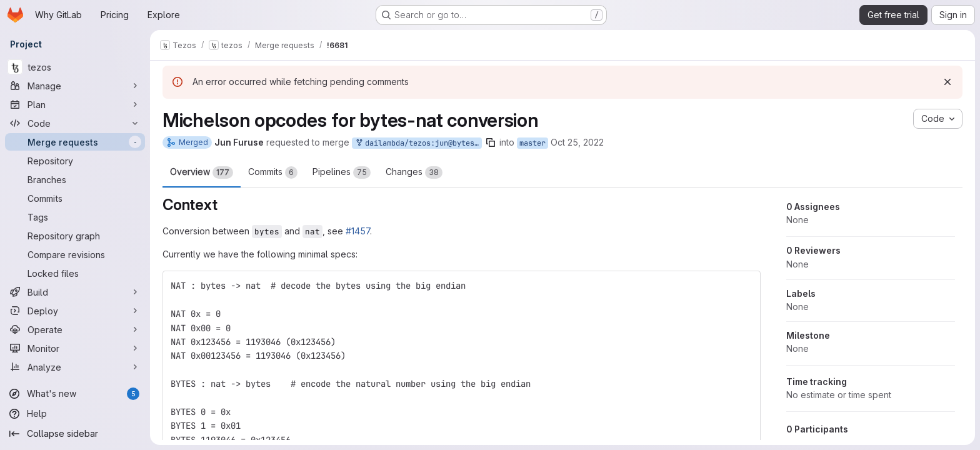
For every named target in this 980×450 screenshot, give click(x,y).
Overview (202, 172)
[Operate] (75, 329)
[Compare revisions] (75, 254)
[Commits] (75, 198)
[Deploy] (75, 311)
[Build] (75, 292)
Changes (414, 172)
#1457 (358, 231)
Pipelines (342, 172)
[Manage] (75, 86)
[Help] (75, 414)
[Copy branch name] (491, 142)
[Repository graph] (75, 236)
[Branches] (75, 179)
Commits (273, 172)
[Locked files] (75, 273)
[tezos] (75, 67)
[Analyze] (75, 367)
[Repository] (75, 161)
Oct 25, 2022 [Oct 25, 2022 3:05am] (577, 142)
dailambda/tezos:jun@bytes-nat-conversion (418, 143)
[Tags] (75, 217)
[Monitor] (75, 348)
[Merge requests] (75, 142)
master (532, 143)
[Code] (75, 123)
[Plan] (75, 104)
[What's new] (75, 394)
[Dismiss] (947, 82)
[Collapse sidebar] (75, 434)
